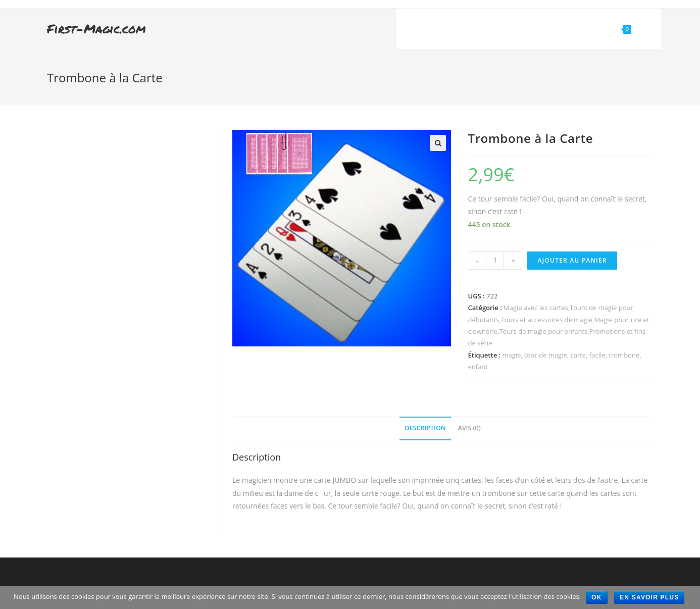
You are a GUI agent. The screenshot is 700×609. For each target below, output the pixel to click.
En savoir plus (649, 597)
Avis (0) (469, 428)
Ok (596, 597)
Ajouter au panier (572, 260)
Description (425, 428)
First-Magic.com (96, 29)
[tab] (425, 428)
